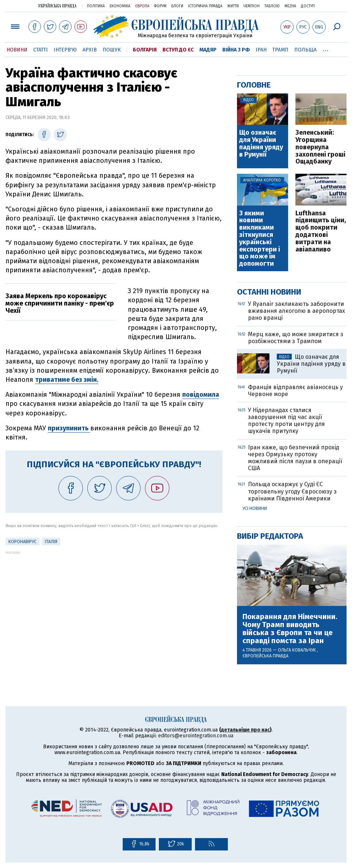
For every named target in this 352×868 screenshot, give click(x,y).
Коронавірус (22, 542)
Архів (90, 50)
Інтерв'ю (65, 50)
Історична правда (205, 6)
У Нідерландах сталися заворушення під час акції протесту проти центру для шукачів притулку (286, 421)
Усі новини (255, 508)
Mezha (290, 6)
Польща (305, 50)
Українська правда (57, 6)
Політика (96, 6)
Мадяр (208, 50)
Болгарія (145, 50)
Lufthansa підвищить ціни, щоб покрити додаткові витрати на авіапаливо (321, 232)
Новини (17, 50)
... (326, 49)
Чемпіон (252, 6)
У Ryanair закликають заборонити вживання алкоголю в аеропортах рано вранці (296, 311)
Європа (142, 6)
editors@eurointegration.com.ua (196, 736)
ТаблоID (272, 6)
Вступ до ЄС (178, 50)
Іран (261, 50)
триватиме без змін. (67, 380)
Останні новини (269, 292)
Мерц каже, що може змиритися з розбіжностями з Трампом (296, 338)
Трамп (280, 50)
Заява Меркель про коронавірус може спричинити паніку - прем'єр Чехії (60, 303)
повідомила (201, 395)
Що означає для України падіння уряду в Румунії (261, 144)
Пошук (112, 50)
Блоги (177, 6)
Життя (233, 6)
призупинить (69, 428)
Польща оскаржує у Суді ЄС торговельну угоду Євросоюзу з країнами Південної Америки (292, 491)
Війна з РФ (236, 50)
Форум (160, 6)
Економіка (120, 6)
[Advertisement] (114, 606)
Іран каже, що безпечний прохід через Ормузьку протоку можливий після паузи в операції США (295, 458)
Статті (41, 50)
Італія (51, 542)
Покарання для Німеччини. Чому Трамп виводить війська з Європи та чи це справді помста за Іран (290, 629)
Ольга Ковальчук (297, 650)
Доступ (308, 6)
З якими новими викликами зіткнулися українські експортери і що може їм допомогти (260, 239)
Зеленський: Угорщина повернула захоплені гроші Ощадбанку (320, 147)
